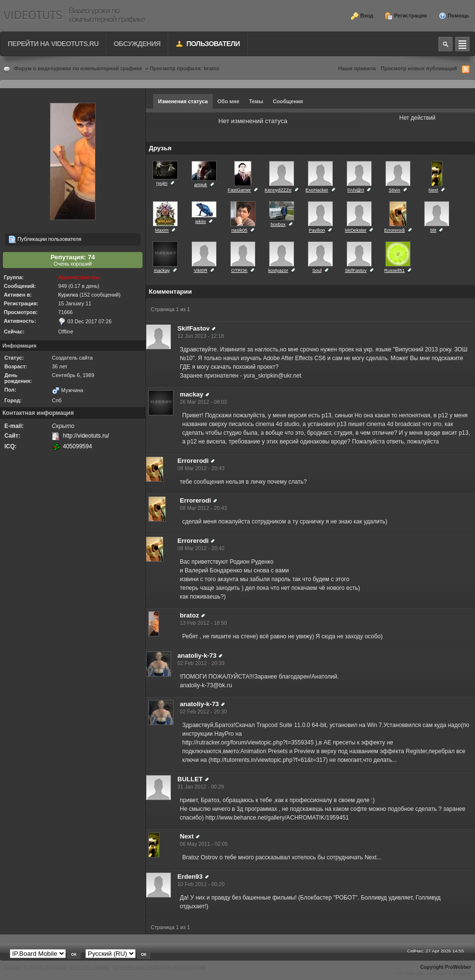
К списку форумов (45, 967)
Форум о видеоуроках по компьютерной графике (78, 68)
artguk (200, 184)
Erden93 (190, 877)
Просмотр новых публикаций (419, 68)
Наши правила (357, 68)
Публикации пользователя (45, 239)
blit (433, 230)
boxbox (278, 224)
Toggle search (445, 44)
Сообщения (288, 101)
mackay (162, 270)
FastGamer (239, 190)
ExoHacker (317, 190)
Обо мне (229, 101)
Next (433, 190)
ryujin (162, 183)
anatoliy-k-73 (197, 656)
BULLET (190, 779)
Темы (256, 101)
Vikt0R (201, 270)
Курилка (68, 295)
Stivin (394, 190)
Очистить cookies (90, 967)
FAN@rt (356, 190)
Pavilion (317, 230)
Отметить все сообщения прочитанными (160, 967)
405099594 (78, 446)
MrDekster (356, 230)
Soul (317, 270)
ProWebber (458, 967)
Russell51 (395, 270)
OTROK (239, 270)
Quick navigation (462, 44)
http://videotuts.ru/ (86, 436)
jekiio (201, 221)
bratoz (190, 615)
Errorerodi (395, 230)
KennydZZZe (278, 190)
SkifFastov (356, 270)
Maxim (162, 230)
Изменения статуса (183, 101)
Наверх (12, 967)
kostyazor (278, 270)
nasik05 (239, 230)
